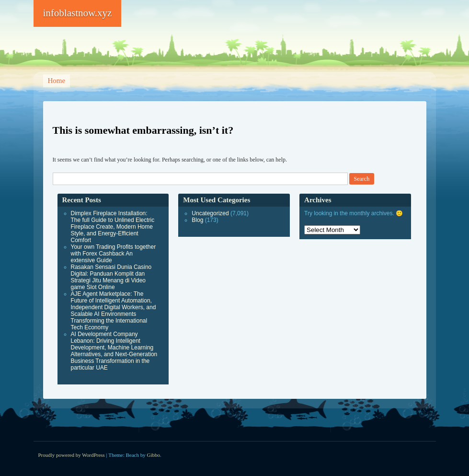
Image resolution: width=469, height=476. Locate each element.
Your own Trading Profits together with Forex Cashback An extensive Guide (114, 254)
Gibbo (154, 455)
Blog (197, 220)
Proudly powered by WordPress (72, 455)
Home (57, 81)
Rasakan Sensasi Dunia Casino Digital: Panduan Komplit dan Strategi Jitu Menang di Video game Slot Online (111, 277)
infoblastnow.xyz (78, 13)
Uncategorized (210, 213)
